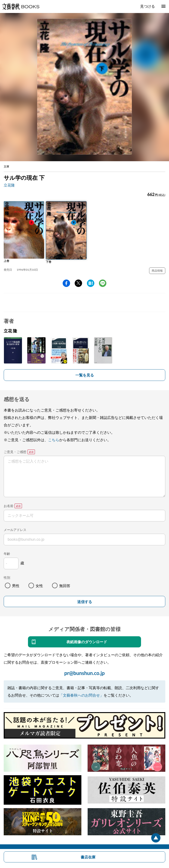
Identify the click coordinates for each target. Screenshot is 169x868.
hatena (91, 283)
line (103, 283)
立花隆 (9, 185)
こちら (54, 440)
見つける (147, 6)
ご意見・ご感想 (15, 452)
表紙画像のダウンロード (87, 642)
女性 (39, 586)
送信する (85, 602)
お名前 (9, 506)
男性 (16, 586)
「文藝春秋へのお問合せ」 (81, 695)
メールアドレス (15, 530)
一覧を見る (85, 375)
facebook (66, 283)
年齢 (7, 554)
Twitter (78, 283)
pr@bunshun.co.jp (84, 673)
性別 (7, 577)
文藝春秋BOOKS (21, 6)
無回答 (65, 586)
